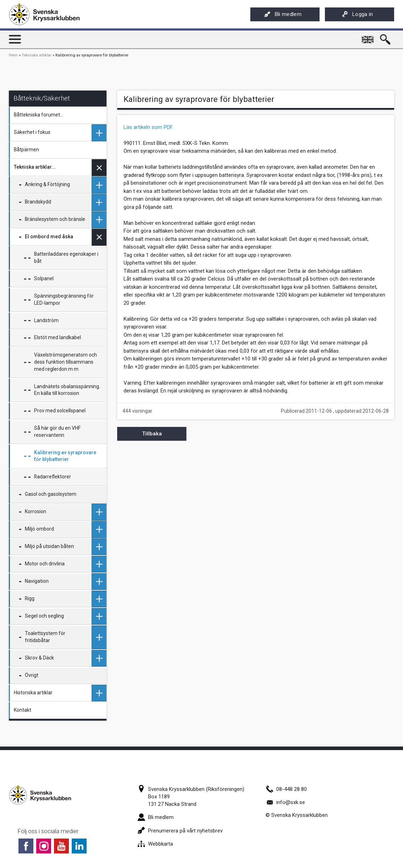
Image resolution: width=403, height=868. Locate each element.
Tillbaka (152, 434)
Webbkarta (155, 844)
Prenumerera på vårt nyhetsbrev (180, 831)
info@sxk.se (285, 802)
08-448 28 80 (286, 789)
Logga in (357, 14)
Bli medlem (283, 14)
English (368, 37)
